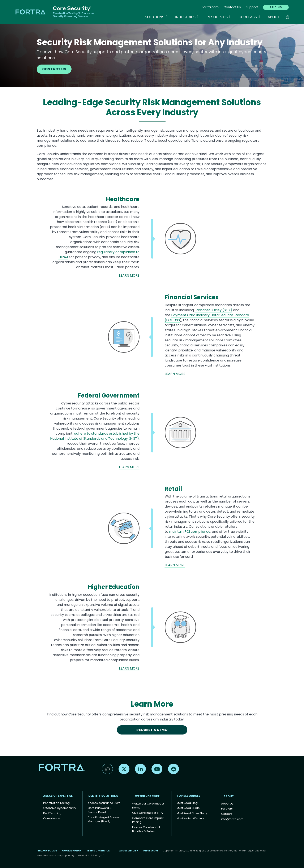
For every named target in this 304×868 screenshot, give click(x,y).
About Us (227, 804)
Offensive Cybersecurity (60, 808)
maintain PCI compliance (190, 532)
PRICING (276, 7)
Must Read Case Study (192, 813)
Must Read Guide (188, 808)
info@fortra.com (232, 819)
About (273, 17)
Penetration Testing (56, 803)
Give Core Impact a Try (148, 813)
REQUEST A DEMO (152, 730)
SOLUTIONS (157, 17)
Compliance (52, 818)
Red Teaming (52, 813)
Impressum (150, 851)
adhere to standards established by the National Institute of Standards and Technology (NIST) (95, 436)
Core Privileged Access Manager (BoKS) (104, 819)
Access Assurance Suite (104, 803)
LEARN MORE (129, 275)
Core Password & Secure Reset (100, 810)
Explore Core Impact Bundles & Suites (146, 829)
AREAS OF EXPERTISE (58, 796)
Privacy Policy (47, 851)
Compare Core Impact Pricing (148, 820)
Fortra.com (210, 7)
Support (252, 7)
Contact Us (232, 7)
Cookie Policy (72, 851)
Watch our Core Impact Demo (148, 806)
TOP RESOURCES (189, 796)
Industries (187, 17)
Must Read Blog (187, 803)
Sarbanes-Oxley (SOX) (213, 310)
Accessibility (129, 851)
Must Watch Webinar (191, 818)
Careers (227, 814)
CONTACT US (54, 69)
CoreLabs (250, 17)
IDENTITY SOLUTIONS (103, 796)
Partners (227, 809)
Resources (219, 17)
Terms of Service (98, 851)
